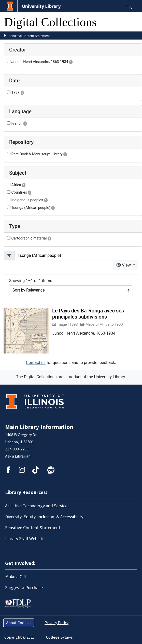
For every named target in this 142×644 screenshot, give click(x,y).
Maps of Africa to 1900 (104, 325)
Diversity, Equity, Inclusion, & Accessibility (44, 517)
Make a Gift (16, 577)
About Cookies (19, 623)
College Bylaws (59, 637)
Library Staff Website (25, 539)
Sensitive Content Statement (29, 36)
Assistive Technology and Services (37, 506)
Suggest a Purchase (24, 588)
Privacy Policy (56, 623)
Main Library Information (39, 427)
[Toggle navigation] (135, 22)
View (124, 265)
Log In (132, 7)
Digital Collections (50, 22)
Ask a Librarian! (18, 456)
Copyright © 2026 (19, 637)
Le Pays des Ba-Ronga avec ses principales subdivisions (88, 314)
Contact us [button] (36, 363)
